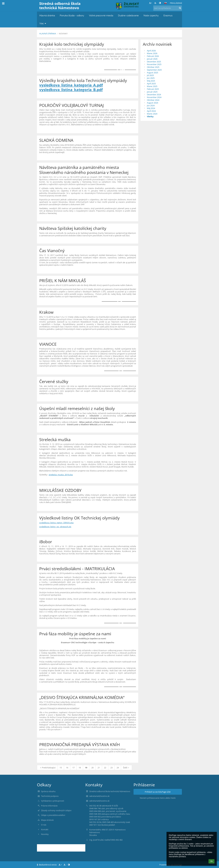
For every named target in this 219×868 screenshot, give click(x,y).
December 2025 (154, 62)
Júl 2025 (150, 75)
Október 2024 (153, 100)
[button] (165, 3)
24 (118, 768)
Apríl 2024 (151, 111)
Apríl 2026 (151, 51)
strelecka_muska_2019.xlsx (61, 475)
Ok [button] (211, 861)
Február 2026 (153, 56)
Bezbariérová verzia (47, 865)
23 (111, 768)
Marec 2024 (152, 114)
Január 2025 (152, 92)
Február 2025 (153, 89)
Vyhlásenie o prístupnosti (53, 801)
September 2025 (154, 70)
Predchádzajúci (47, 768)
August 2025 (152, 73)
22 (105, 768)
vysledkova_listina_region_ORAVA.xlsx (56, 523)
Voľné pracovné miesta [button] (101, 15)
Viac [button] (43, 23)
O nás (44, 825)
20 (92, 768)
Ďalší (126, 768)
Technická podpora (50, 796)
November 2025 (154, 64)
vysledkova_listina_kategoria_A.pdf (71, 85)
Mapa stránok (47, 820)
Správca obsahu (48, 791)
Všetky (150, 116)
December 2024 (154, 94)
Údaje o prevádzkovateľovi (53, 815)
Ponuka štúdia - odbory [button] (72, 15)
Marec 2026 (152, 53)
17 (73, 768)
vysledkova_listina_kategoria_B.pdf (71, 90)
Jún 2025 (151, 78)
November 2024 (154, 97)
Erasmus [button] (168, 15)
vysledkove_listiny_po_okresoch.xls (55, 527)
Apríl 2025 (151, 84)
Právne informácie (49, 806)
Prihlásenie (176, 3)
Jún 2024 (151, 105)
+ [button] (150, 3)
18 (80, 768)
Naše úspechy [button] (151, 15)
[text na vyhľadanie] (168, 8)
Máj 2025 (151, 81)
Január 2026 (152, 59)
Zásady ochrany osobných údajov (56, 810)
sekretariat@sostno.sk (99, 796)
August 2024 (152, 103)
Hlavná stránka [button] (47, 15)
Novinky (63, 34)
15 (61, 768)
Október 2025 (153, 67)
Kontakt (45, 829)
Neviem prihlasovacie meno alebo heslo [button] (158, 798)
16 (67, 768)
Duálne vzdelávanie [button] (128, 15)
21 (99, 768)
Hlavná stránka (48, 34)
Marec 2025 (152, 86)
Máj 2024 (151, 108)
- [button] (155, 3)
